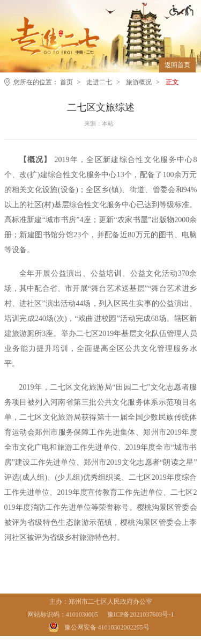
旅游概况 (139, 82)
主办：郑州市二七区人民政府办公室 (101, 602)
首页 (66, 82)
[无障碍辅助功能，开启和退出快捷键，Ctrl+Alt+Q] (182, 10)
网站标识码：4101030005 (63, 614)
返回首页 (177, 65)
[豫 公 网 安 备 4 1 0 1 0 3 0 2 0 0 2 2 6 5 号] (101, 628)
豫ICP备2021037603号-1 (141, 614)
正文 (172, 82)
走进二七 (99, 82)
